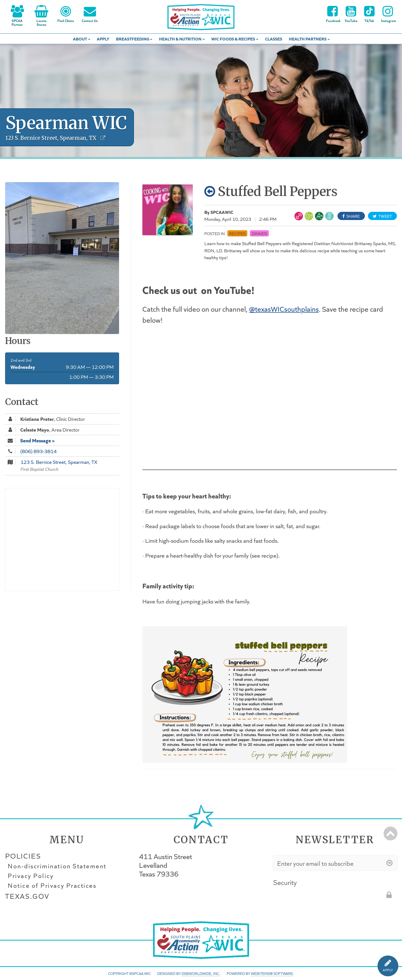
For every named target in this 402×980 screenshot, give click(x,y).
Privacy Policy (31, 876)
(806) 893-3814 (38, 451)
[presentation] (312, 898)
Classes (274, 39)
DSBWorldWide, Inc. (201, 973)
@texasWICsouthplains (284, 309)
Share (351, 216)
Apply (103, 39)
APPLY (388, 970)
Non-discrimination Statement (57, 866)
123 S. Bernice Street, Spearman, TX (59, 462)
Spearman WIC (66, 123)
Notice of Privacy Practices (52, 885)
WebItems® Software (272, 973)
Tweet (382, 216)
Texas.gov (27, 896)
